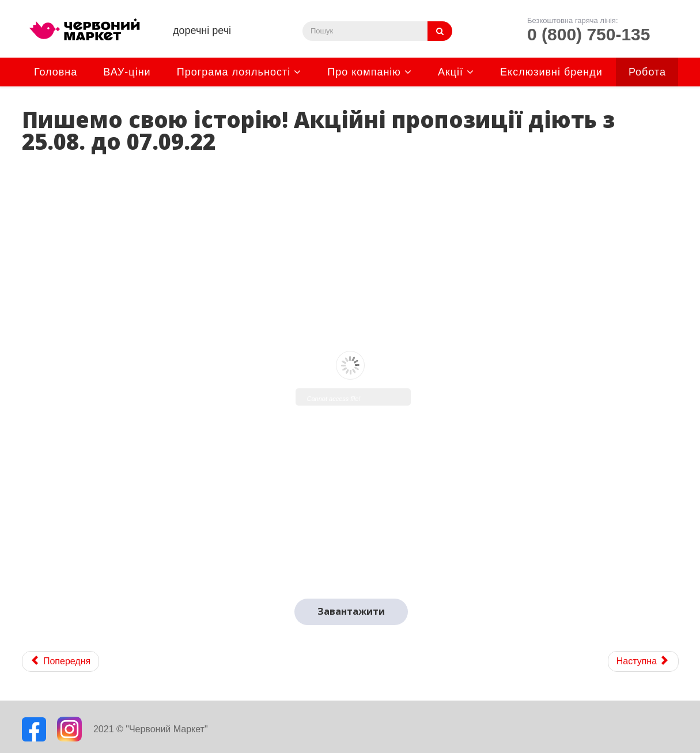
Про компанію (364, 72)
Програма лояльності (234, 72)
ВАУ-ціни (127, 72)
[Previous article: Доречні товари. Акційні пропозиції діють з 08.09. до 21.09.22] (61, 661)
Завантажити (351, 611)
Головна (56, 72)
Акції (451, 72)
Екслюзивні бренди (551, 72)
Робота (647, 72)
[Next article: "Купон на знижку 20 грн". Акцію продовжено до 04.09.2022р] (643, 661)
